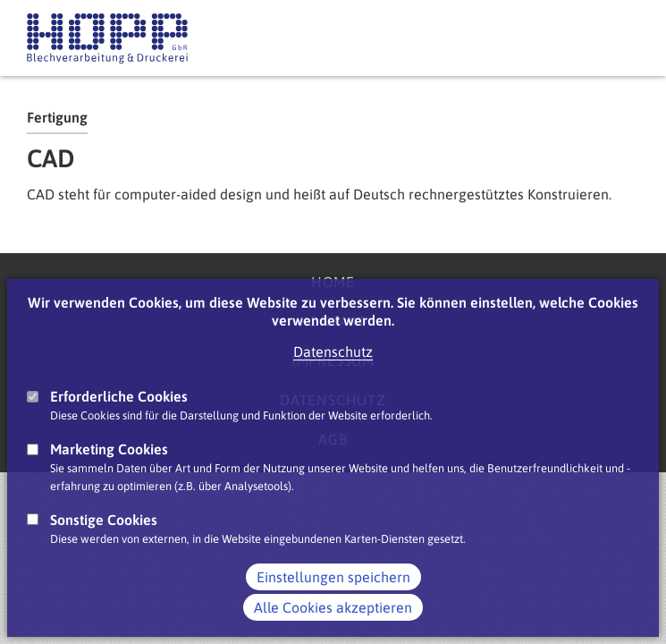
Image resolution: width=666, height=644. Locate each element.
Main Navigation (621, 38)
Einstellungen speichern (333, 577)
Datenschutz (333, 352)
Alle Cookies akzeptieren (333, 607)
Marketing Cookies (109, 449)
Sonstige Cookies (104, 520)
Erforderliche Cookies (119, 396)
